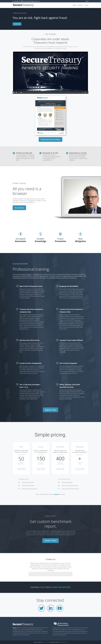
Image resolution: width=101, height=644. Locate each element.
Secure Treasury (38, 642)
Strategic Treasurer (54, 642)
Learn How (17, 24)
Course (74, 5)
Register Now (50, 410)
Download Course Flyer (50, 139)
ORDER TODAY (51, 541)
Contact (86, 5)
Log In (87, 1)
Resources (80, 5)
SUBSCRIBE (21, 469)
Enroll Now (19, 208)
